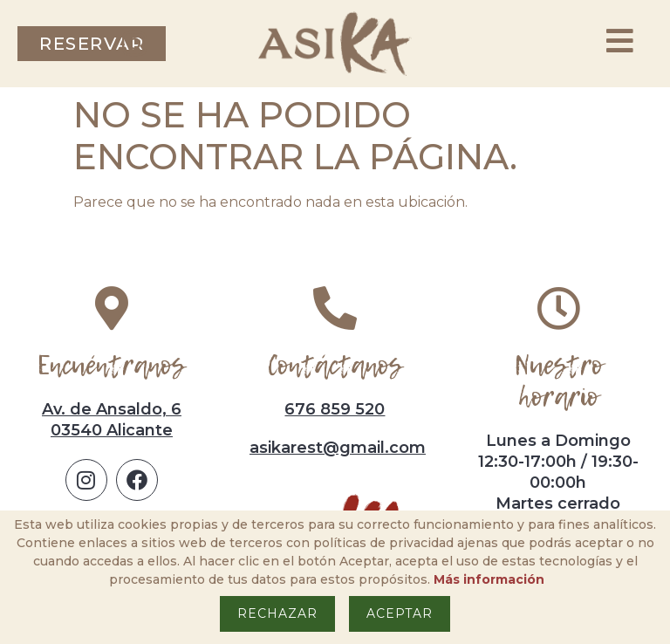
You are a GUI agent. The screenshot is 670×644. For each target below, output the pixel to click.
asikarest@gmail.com (338, 448)
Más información (489, 579)
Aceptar (400, 613)
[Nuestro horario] (558, 308)
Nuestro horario (558, 381)
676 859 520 (335, 409)
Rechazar (277, 613)
